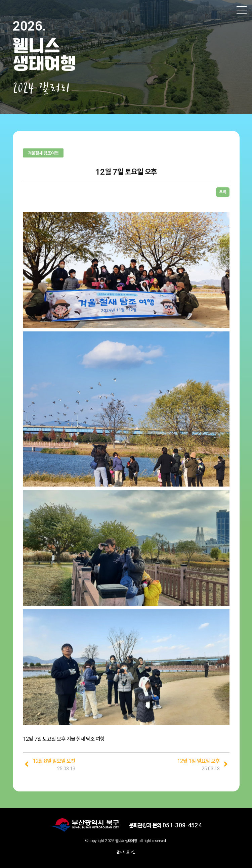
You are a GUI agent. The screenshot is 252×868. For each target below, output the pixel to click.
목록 (223, 192)
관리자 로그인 (126, 852)
